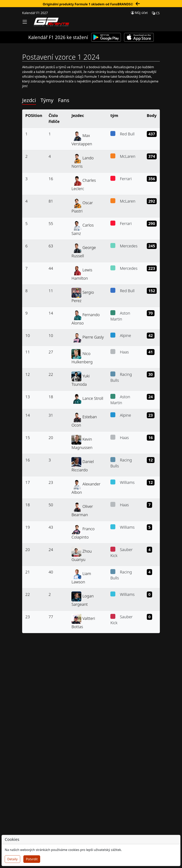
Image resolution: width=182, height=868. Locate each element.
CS (156, 13)
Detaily (12, 859)
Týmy (47, 100)
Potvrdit (32, 859)
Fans (64, 100)
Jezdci (29, 100)
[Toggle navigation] (26, 22)
